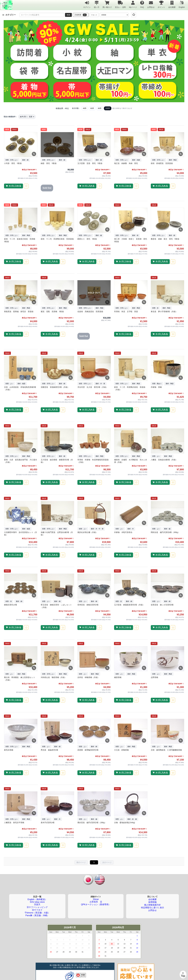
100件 (108, 108)
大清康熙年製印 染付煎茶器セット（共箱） (20, 534)
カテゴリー (9, 15)
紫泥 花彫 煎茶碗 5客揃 (52, 312)
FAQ (142, 4)
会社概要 (172, 4)
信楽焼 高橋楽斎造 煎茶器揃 (90, 312)
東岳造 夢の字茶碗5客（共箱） (164, 312)
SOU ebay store (37, 902)
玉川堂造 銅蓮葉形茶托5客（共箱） (129, 605)
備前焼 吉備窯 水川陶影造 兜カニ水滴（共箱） (131, 461)
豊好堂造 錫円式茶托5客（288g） (92, 823)
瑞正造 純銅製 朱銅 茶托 (126, 163)
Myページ (133, 4)
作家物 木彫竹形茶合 (123, 532)
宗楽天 (37, 904)
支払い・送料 (120, 4)
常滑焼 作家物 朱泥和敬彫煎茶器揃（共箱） (93, 461)
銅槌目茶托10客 (11, 605)
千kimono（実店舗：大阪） (37, 913)
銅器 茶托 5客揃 (49, 163)
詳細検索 (81, 15)
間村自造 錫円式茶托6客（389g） (165, 532)
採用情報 (152, 902)
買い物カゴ (107, 4)
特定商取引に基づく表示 (152, 908)
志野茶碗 (154, 677)
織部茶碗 (118, 677)
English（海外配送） (37, 899)
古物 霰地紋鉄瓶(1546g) (125, 823)
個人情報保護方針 (152, 905)
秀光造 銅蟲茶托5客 (49, 750)
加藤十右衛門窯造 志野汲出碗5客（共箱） (57, 534)
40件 (85, 108)
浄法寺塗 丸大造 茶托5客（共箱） (93, 387)
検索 (68, 15)
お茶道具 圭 (96, 902)
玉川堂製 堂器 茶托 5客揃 (90, 163)
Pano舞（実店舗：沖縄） (37, 915)
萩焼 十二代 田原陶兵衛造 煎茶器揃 (57, 239)
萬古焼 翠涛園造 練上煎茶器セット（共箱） (20, 679)
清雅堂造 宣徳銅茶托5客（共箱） (55, 387)
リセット (94, 15)
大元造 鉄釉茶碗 (121, 750)
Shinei (96, 899)
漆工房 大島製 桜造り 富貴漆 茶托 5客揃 (131, 240)
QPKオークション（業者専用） (96, 904)
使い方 (97, 4)
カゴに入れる (15, 186)
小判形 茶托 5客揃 (13, 163)
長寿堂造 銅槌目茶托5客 (88, 605)
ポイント (161, 4)
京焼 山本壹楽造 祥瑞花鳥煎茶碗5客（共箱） (20, 388)
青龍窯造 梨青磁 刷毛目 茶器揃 (19, 312)
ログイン (87, 4)
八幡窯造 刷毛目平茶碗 (14, 823)
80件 (100, 108)
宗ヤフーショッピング (37, 907)
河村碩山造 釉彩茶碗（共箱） (54, 677)
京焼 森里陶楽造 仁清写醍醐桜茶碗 (166, 750)
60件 (92, 108)
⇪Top (183, 975)
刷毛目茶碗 (9, 750)
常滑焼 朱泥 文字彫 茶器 (126, 312)
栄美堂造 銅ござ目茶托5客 (162, 605)
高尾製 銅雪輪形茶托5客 (88, 750)
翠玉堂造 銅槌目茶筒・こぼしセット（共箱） (56, 606)
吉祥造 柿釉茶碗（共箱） (88, 677)
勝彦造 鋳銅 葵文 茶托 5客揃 (165, 239)
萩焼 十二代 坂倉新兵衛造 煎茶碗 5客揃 (20, 240)
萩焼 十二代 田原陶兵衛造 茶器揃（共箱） (130, 388)
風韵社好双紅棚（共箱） (87, 532)
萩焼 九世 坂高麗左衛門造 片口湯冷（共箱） (20, 461)
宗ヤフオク (37, 910)
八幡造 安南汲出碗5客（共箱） (164, 460)
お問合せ (151, 4)
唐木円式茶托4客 (48, 823)
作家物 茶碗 (156, 387)
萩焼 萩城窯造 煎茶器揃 (162, 163)
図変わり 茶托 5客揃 (87, 239)
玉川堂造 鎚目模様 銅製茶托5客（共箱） (57, 461)
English (182, 4)
